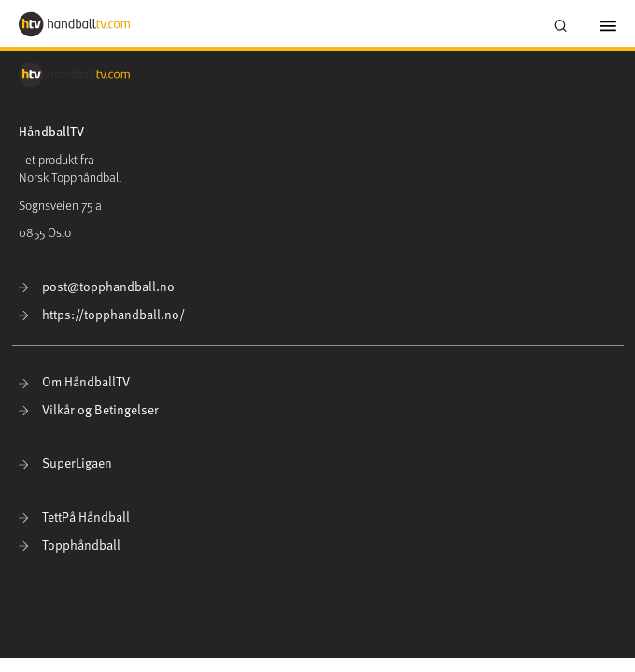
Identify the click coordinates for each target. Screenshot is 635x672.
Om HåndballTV (74, 381)
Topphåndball (70, 545)
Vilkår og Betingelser (89, 409)
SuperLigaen (65, 462)
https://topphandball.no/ (102, 314)
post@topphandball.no (97, 286)
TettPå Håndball (74, 517)
